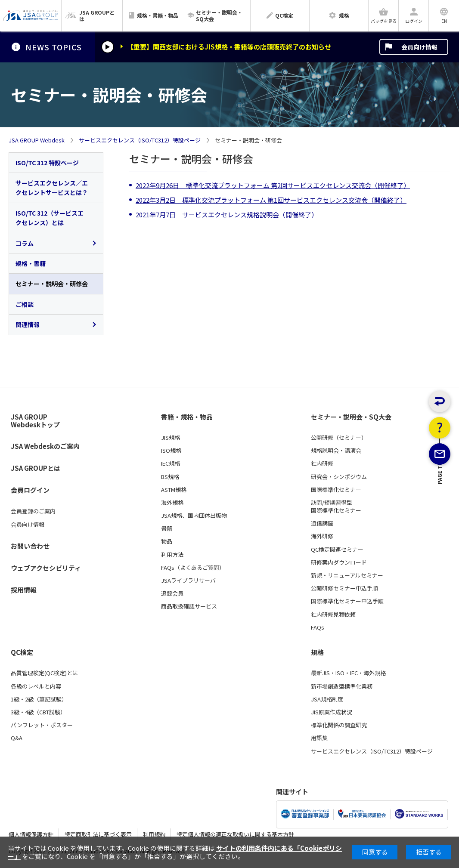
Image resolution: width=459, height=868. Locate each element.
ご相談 (25, 304)
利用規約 (154, 834)
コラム (25, 243)
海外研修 (322, 536)
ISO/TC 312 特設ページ (47, 163)
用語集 (319, 738)
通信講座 (322, 523)
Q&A (17, 738)
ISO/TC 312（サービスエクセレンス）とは (50, 218)
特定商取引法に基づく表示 (98, 834)
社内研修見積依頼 (333, 615)
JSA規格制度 (327, 699)
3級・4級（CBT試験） (38, 712)
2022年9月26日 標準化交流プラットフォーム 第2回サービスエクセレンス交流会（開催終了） (273, 185)
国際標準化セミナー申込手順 (347, 601)
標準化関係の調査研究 (339, 725)
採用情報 (24, 590)
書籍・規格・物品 (187, 417)
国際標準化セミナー (336, 490)
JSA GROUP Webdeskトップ (35, 421)
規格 (317, 652)
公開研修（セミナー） (339, 438)
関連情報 (28, 324)
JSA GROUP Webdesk (37, 140)
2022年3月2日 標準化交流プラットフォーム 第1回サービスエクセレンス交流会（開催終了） (271, 200)
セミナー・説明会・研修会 (52, 284)
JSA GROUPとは (36, 468)
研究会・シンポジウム (339, 477)
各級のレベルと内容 (36, 686)
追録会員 (172, 593)
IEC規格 (171, 463)
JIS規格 (171, 438)
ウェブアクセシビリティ (46, 568)
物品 (167, 541)
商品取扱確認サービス (189, 606)
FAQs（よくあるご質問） (193, 568)
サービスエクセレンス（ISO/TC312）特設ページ (140, 140)
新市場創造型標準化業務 (342, 686)
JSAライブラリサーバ (188, 581)
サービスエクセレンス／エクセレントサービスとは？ (52, 188)
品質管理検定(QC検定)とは (44, 673)
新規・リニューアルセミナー (347, 575)
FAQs (318, 627)
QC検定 (22, 652)
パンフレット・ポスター (42, 725)
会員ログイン (30, 490)
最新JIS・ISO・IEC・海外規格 (348, 673)
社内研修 (322, 463)
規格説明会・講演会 (336, 451)
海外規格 (172, 503)
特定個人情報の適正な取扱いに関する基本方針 (235, 834)
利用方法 (172, 555)
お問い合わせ (30, 546)
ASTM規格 (174, 490)
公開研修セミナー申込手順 (344, 588)
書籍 (167, 528)
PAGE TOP (440, 519)
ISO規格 (171, 451)
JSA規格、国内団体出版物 (194, 516)
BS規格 (170, 477)
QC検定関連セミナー (337, 550)
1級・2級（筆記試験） (39, 699)
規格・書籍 (31, 263)
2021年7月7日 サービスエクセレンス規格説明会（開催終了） (227, 215)
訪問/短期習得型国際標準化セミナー (336, 507)
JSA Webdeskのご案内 (45, 446)
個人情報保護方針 (31, 834)
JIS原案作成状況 (332, 712)
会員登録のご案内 (33, 511)
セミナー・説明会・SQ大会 (351, 417)
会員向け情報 (419, 47)
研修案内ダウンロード (339, 562)
